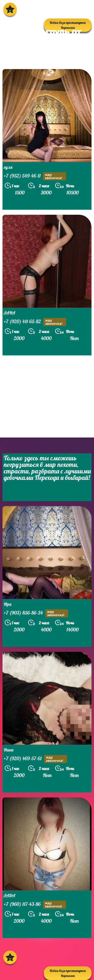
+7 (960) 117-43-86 (35, 905)
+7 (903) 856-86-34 (36, 613)
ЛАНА (10, 313)
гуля (8, 167)
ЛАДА (10, 895)
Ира (8, 604)
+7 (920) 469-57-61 (35, 759)
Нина (9, 750)
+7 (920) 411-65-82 (35, 322)
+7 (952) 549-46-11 (35, 176)
